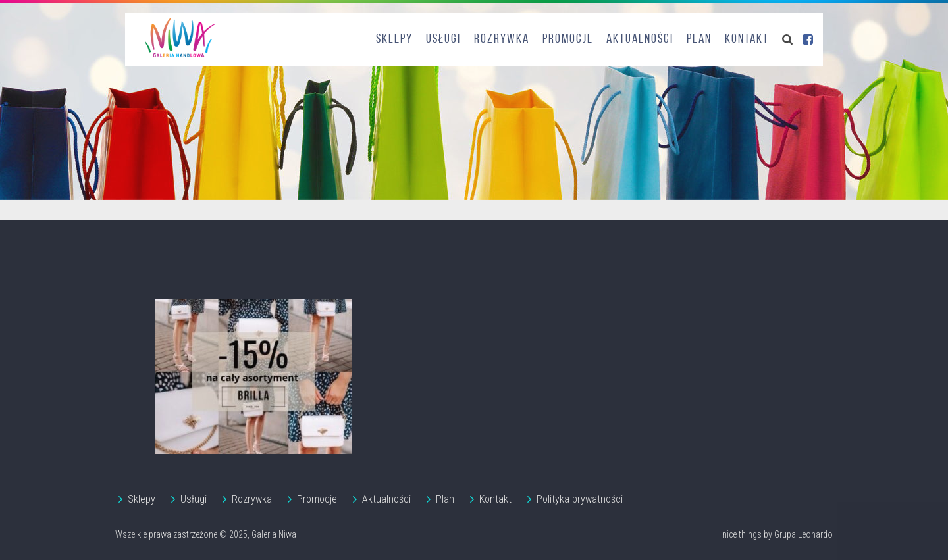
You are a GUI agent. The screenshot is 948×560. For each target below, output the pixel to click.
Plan (699, 39)
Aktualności (640, 39)
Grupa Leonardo (803, 534)
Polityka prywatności (580, 499)
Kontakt (747, 39)
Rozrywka (502, 39)
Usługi (443, 39)
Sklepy (394, 39)
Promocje (568, 39)
